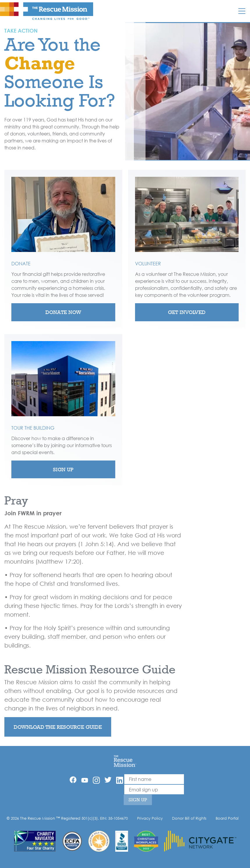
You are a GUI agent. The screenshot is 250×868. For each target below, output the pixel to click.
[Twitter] (108, 780)
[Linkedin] (120, 780)
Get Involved (187, 312)
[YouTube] (85, 780)
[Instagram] (96, 780)
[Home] (125, 761)
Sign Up (63, 469)
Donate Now (63, 312)
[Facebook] (73, 780)
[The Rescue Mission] (47, 11)
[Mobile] (242, 11)
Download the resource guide (58, 727)
